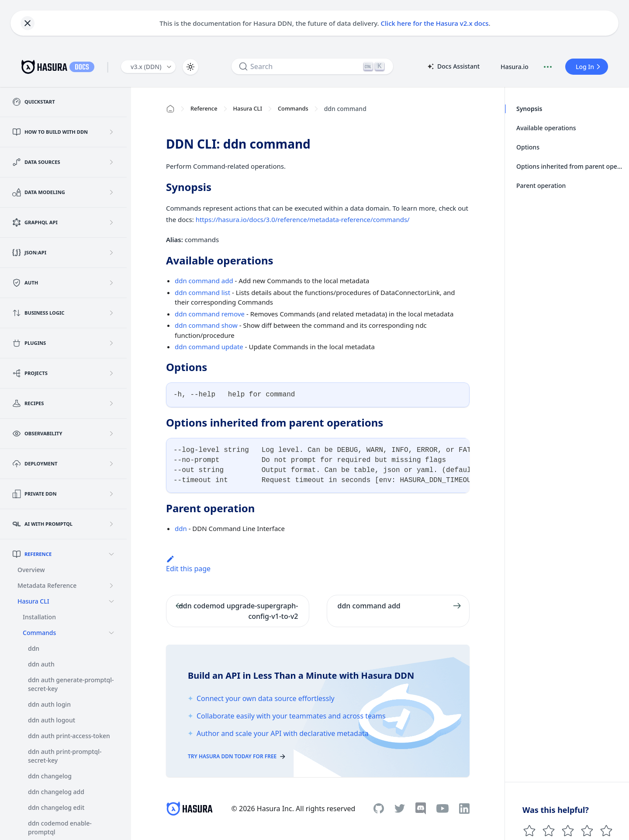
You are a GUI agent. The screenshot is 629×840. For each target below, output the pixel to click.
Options (528, 147)
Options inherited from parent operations (570, 166)
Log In (589, 67)
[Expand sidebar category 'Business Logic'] (111, 313)
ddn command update (209, 347)
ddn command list (202, 292)
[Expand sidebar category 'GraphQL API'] (111, 222)
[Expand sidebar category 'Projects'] (111, 373)
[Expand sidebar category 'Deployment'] (111, 464)
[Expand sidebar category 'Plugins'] (111, 343)
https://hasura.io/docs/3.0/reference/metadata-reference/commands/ (303, 219)
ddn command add (204, 281)
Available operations (546, 128)
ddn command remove (210, 314)
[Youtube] (442, 809)
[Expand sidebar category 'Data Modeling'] (111, 192)
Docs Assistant (453, 67)
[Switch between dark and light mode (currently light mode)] (190, 67)
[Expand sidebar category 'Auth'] (111, 283)
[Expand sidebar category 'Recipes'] (111, 403)
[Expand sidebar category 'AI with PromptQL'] (111, 524)
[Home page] (170, 109)
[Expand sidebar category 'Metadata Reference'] (111, 586)
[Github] (379, 808)
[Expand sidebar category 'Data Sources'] (111, 162)
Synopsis (529, 109)
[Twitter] (400, 809)
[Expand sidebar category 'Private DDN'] (111, 494)
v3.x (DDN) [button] (146, 67)
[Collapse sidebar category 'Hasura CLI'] (111, 601)
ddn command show (206, 325)
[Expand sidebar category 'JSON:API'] (111, 253)
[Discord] (421, 809)
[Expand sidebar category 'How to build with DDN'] (111, 132)
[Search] (312, 66)
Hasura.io (515, 67)
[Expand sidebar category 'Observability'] (111, 434)
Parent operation (541, 186)
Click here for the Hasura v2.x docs (435, 23)
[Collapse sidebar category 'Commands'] (111, 633)
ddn (181, 528)
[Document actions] (548, 67)
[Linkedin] (464, 809)
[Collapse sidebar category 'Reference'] (111, 554)
